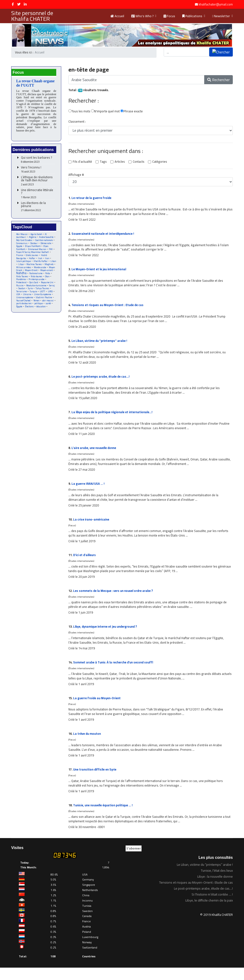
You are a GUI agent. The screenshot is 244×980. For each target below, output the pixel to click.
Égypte (19, 310)
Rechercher (219, 80)
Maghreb (50, 267)
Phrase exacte (132, 112)
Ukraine (28, 298)
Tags (103, 162)
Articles (119, 162)
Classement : (77, 122)
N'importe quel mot (105, 112)
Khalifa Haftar (41, 263)
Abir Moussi (22, 236)
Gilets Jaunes (32, 257)
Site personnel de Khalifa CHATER (32, 16)
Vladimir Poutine (44, 301)
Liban (53, 263)
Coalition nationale (45, 242)
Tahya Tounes (43, 292)
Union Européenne (43, 298)
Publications (192, 16)
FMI (51, 251)
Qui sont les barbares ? (38, 161)
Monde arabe (42, 270)
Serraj (53, 288)
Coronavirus (22, 245)
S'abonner (134, 860)
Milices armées (26, 270)
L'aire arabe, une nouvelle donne (95, 453)
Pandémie (29, 282)
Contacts (138, 162)
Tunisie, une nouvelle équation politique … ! (105, 817)
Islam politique (23, 263)
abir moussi (48, 304)
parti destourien (24, 307)
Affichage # (76, 176)
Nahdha (30, 276)
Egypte (19, 248)
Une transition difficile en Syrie (96, 781)
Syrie (30, 292)
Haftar (32, 260)
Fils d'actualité (82, 162)
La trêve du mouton (87, 744)
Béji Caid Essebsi (25, 242)
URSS (51, 295)
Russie (20, 288)
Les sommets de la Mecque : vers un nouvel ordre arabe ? (115, 599)
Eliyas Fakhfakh (33, 248)
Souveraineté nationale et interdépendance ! (105, 235)
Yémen (37, 304)
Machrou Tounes (34, 267)
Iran (47, 260)
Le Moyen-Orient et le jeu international (100, 271)
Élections (30, 310)
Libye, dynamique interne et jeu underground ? (107, 635)
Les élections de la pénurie (38, 208)
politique (38, 307)
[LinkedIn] (25, 4)
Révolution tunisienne (37, 288)
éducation (41, 310)
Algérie (33, 239)
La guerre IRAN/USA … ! (88, 490)
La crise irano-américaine (92, 526)
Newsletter (221, 16)
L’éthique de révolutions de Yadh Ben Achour (38, 182)
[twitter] (19, 4)
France (20, 257)
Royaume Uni (48, 285)
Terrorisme (21, 295)
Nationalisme (45, 276)
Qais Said (34, 285)
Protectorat (21, 285)
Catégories (159, 162)
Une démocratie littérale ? (38, 195)
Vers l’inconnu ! (38, 171)
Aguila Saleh (36, 236)
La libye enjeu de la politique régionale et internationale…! (114, 417)
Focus (169, 16)
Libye (21, 267)
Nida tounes (44, 279)
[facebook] (13, 4)
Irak (40, 260)
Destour (34, 245)
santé (48, 307)
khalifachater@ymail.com (216, 4)
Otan (18, 282)
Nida (19, 279)
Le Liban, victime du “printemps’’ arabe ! (100, 344)
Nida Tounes (30, 279)
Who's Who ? (142, 16)
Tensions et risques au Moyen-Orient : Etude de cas (109, 308)
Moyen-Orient (39, 273)
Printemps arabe (45, 282)
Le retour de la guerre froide (92, 198)
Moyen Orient (23, 273)
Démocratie (46, 245)
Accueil (117, 16)
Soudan (22, 292)
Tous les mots (79, 112)
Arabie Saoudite (46, 239)
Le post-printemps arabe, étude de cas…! (102, 381)
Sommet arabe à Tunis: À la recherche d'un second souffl (115, 672)
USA (18, 298)
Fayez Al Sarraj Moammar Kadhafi (33, 254)
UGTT (43, 295)
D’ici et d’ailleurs (85, 562)
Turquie (33, 295)
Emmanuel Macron (38, 251)
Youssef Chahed (23, 304)
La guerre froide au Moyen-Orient (98, 708)
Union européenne (25, 301)
